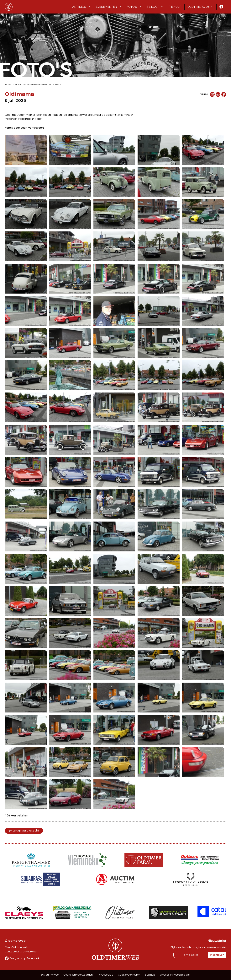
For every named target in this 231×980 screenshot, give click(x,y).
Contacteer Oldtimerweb (21, 951)
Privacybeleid (105, 975)
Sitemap (150, 975)
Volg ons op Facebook (25, 958)
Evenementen (106, 7)
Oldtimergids (199, 7)
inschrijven (217, 955)
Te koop (153, 7)
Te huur (175, 7)
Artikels (79, 7)
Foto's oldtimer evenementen (33, 84)
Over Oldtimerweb (16, 947)
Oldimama (56, 84)
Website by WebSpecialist (175, 975)
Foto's (132, 7)
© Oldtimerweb (50, 975)
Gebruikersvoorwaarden (78, 975)
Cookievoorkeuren (129, 975)
